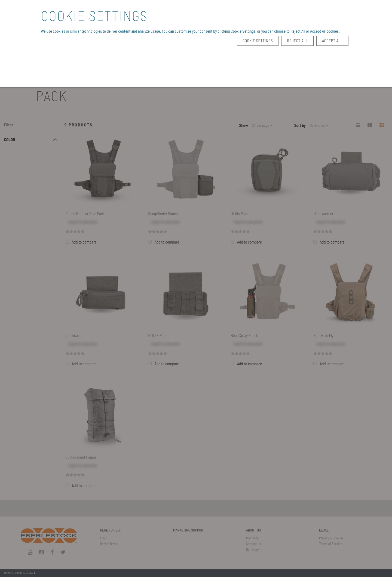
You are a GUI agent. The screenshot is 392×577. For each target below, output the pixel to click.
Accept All (332, 41)
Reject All (297, 41)
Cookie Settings (258, 41)
